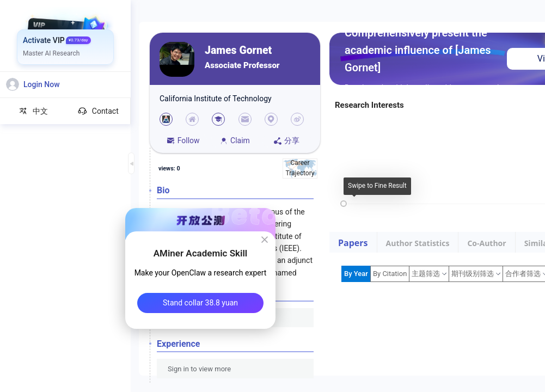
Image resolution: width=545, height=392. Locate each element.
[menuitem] (66, 41)
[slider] (344, 204)
